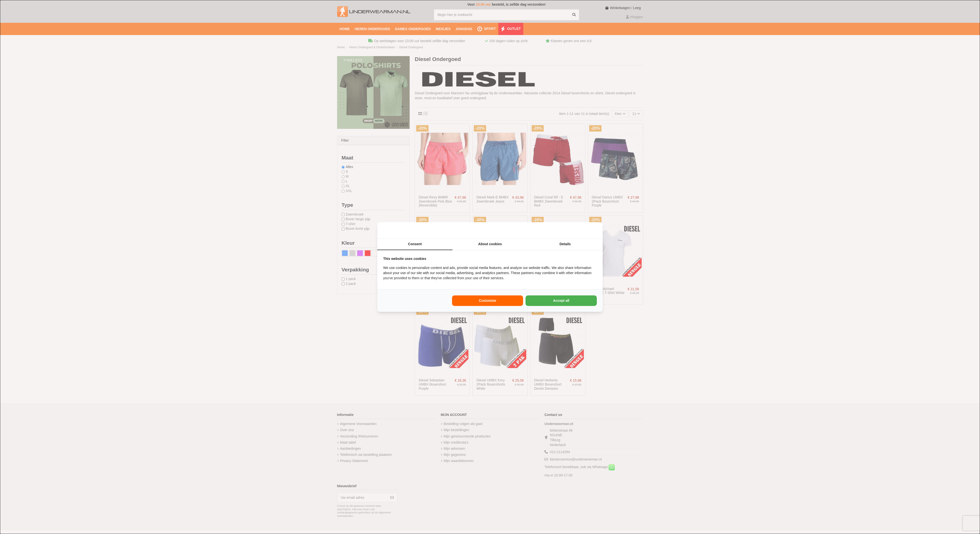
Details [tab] (565, 244)
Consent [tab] (415, 244)
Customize (488, 301)
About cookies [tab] (490, 244)
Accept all (561, 301)
